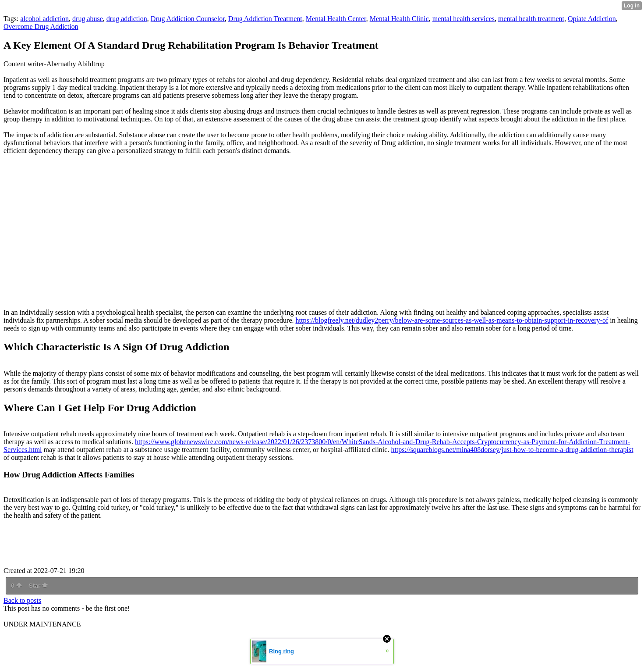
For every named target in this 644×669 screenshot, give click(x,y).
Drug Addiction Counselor (188, 19)
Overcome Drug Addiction (41, 27)
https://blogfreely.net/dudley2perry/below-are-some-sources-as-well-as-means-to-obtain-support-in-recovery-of (452, 320)
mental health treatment (531, 19)
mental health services (464, 19)
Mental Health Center (336, 19)
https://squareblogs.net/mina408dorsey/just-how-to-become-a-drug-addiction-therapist (512, 450)
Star (38, 586)
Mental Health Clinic (399, 19)
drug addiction (127, 19)
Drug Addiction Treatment (265, 19)
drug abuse (88, 19)
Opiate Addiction (592, 19)
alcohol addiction (44, 19)
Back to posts (22, 600)
